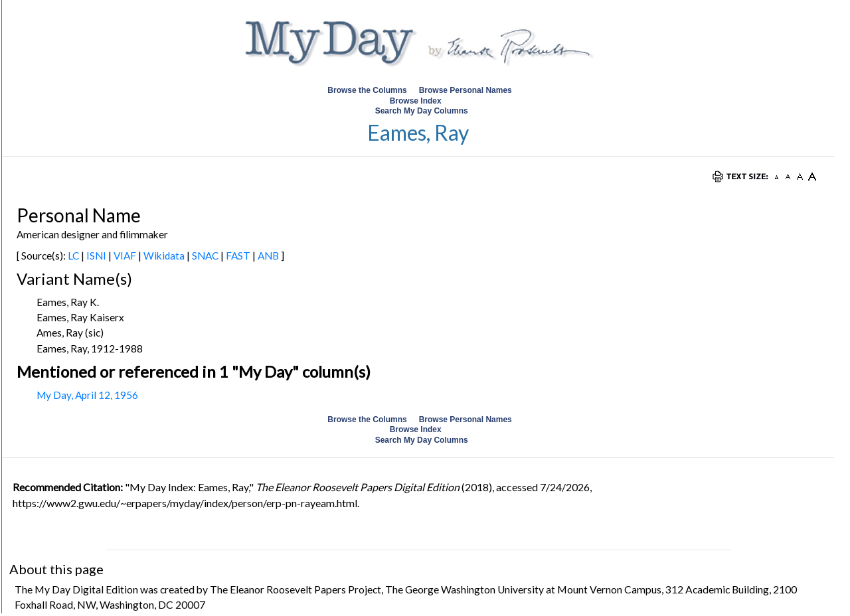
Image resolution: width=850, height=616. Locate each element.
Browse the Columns (367, 90)
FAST (238, 256)
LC (73, 256)
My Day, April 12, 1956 (87, 395)
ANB (268, 256)
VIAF (125, 256)
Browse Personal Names (467, 90)
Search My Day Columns (422, 111)
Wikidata (164, 256)
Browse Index (416, 101)
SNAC (205, 256)
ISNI (96, 256)
